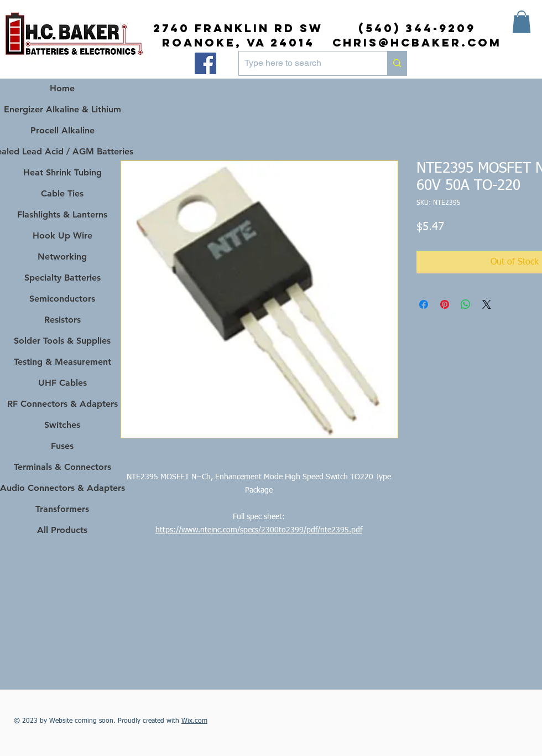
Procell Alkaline (62, 130)
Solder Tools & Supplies (62, 341)
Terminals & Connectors (62, 467)
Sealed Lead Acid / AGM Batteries (62, 151)
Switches (62, 425)
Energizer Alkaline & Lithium (62, 109)
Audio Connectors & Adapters (62, 488)
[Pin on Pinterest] (445, 304)
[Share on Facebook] (424, 304)
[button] (522, 22)
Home (62, 88)
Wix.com (194, 721)
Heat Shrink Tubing (62, 172)
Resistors (62, 320)
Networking (62, 257)
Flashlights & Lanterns (62, 214)
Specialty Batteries (62, 278)
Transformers (62, 509)
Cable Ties (62, 193)
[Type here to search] (304, 63)
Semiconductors (62, 299)
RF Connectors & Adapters (62, 404)
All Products (62, 530)
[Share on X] (487, 304)
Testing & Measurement (62, 362)
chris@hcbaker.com (417, 42)
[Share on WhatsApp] (466, 304)
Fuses (62, 446)
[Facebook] (205, 63)
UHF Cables (62, 383)
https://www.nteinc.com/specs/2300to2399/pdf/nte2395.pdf (259, 530)
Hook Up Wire (62, 235)
